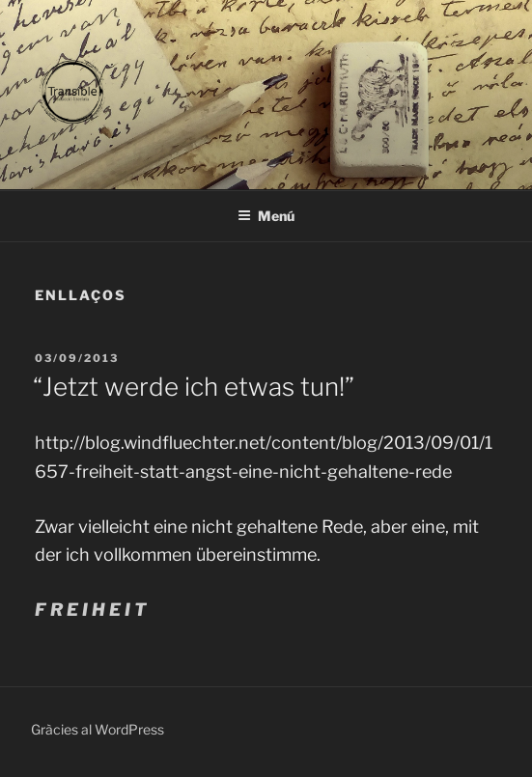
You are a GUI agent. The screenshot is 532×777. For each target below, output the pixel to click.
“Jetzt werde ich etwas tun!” (194, 387)
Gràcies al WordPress (98, 729)
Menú (266, 216)
